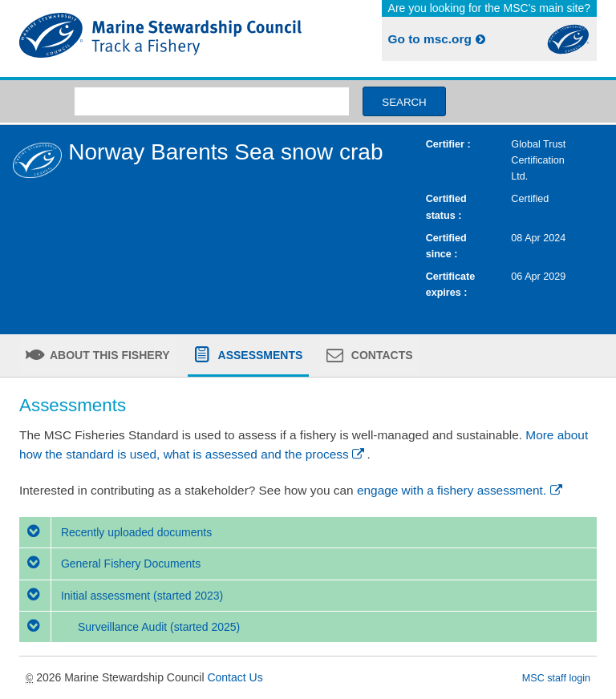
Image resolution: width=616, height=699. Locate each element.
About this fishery (109, 355)
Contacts (381, 355)
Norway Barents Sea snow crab (225, 152)
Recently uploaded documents (115, 532)
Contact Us (235, 677)
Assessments (259, 355)
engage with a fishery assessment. (461, 490)
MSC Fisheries (160, 38)
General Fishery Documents (110, 564)
